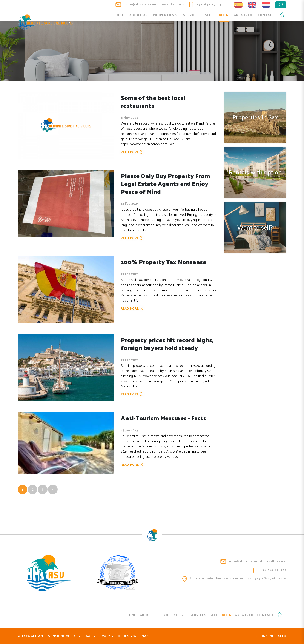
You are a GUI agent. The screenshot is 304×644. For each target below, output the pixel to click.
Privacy (104, 636)
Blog (224, 15)
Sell (209, 15)
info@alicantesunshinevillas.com (150, 4)
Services (191, 15)
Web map (141, 636)
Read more (132, 152)
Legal (87, 636)
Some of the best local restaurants (153, 101)
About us (138, 15)
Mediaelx (278, 636)
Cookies (122, 636)
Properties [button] (165, 15)
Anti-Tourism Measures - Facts (164, 418)
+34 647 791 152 (207, 4)
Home (119, 15)
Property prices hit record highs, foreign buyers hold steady (168, 344)
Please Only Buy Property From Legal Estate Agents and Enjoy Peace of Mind (166, 183)
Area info (243, 15)
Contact (266, 15)
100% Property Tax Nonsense (164, 262)
